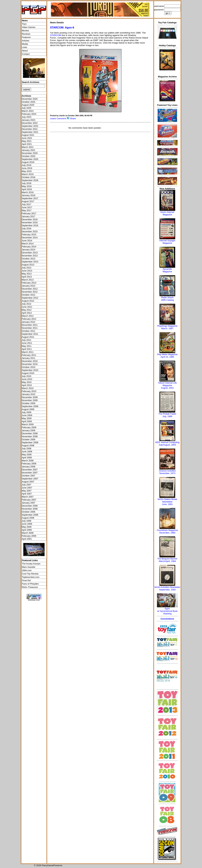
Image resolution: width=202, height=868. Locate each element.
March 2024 (28, 111)
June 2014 (27, 241)
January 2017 (29, 216)
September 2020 (30, 159)
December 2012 (30, 289)
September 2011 (30, 334)
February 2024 (29, 114)
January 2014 (29, 250)
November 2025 (30, 99)
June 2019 (27, 168)
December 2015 (30, 231)
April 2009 (27, 421)
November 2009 (30, 400)
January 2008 (29, 467)
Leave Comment (58, 118)
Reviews (26, 34)
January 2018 (29, 195)
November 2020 (30, 153)
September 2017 (30, 198)
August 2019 (28, 162)
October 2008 (29, 439)
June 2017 (27, 207)
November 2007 (30, 473)
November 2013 (30, 256)
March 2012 (28, 316)
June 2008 (27, 451)
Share (73, 118)
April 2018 (27, 189)
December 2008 (30, 433)
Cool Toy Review (30, 574)
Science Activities (167, 471)
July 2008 (27, 448)
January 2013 (29, 286)
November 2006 (30, 509)
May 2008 (27, 455)
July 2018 (27, 183)
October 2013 (29, 259)
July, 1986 (167, 416)
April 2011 (27, 349)
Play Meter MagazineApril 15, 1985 (167, 356)
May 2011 (27, 346)
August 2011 (28, 337)
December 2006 (30, 506)
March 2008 (28, 461)
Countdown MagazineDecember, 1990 (167, 531)
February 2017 (29, 213)
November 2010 (30, 364)
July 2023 (27, 117)
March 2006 (28, 533)
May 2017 (27, 210)
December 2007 (30, 470)
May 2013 (27, 274)
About (25, 51)
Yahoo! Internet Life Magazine (167, 384)
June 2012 (27, 307)
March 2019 (28, 174)
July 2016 (27, 228)
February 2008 (29, 464)
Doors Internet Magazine (167, 213)
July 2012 (27, 304)
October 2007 (29, 476)
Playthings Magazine (167, 326)
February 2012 (29, 319)
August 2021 (28, 135)
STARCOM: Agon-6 (62, 28)
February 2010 (29, 391)
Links (25, 47)
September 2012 (30, 298)
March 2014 (28, 244)
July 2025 (27, 108)
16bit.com (27, 570)
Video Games (29, 27)
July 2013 (27, 268)
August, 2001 (167, 388)
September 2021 (30, 132)
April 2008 (27, 458)
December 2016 (30, 219)
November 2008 (30, 436)
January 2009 (29, 430)
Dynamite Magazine (167, 270)
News (25, 21)
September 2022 (30, 126)
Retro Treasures (30, 587)
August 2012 (28, 301)
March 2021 (28, 147)
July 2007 (27, 485)
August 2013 (28, 265)
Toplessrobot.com (31, 577)
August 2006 (28, 518)
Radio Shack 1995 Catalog (167, 299)
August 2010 (28, 373)
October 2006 (29, 512)
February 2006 (29, 536)
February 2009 (29, 427)
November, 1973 (167, 473)
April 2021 (27, 144)
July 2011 (27, 340)
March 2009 (28, 424)
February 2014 (29, 247)
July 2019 (27, 165)
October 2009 (29, 403)
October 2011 (29, 331)
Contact (26, 54)
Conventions (167, 619)
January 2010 (29, 394)
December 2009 (30, 397)
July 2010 (27, 376)
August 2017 (28, 201)
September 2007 (30, 479)
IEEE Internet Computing (167, 442)
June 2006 (27, 524)
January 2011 (29, 358)
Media (25, 44)
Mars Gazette (29, 567)
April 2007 (27, 494)
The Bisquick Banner (167, 559)
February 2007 (29, 500)
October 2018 (29, 177)
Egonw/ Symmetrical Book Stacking (167, 611)
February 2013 (29, 283)
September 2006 (30, 515)
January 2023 (29, 120)
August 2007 (28, 482)
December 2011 (30, 325)
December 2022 (30, 123)
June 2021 (27, 138)
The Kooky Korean (31, 564)
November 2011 (30, 328)
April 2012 (27, 313)
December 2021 (30, 129)
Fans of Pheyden (30, 584)
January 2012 (29, 322)
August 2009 (28, 409)
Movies (25, 31)
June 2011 (27, 343)
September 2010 (30, 370)
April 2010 (27, 385)
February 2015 (29, 234)
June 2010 (27, 379)
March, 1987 (167, 328)
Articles (26, 41)
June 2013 (27, 271)
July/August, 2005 (167, 445)
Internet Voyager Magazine (167, 242)
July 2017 (27, 204)
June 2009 (27, 415)
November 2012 (30, 292)
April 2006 (27, 530)
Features (26, 37)
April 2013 (27, 277)
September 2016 (30, 225)
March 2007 (28, 497)
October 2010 (29, 367)
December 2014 (30, 238)
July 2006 (27, 521)
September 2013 (30, 262)
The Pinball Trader (167, 414)
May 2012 (27, 310)
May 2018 (27, 186)
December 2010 (30, 361)
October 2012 (29, 295)
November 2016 (30, 222)
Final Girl (26, 580)
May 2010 (27, 382)
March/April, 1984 (167, 561)
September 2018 (30, 180)
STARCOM (56, 35)
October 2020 (29, 156)
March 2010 (28, 388)
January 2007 (29, 503)
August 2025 (28, 105)
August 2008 (28, 445)
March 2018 (28, 192)
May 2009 (27, 418)
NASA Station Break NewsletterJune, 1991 (167, 502)
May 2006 (27, 527)
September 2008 (30, 442)
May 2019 (27, 171)
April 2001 (27, 539)
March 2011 (28, 352)
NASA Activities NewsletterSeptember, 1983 (167, 588)
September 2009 (30, 406)
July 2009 (27, 412)
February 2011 (29, 355)
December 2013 (30, 253)
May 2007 (27, 491)
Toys (24, 24)
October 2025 (29, 102)
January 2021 (29, 150)
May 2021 (27, 141)
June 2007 (27, 488)
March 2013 (28, 280)
